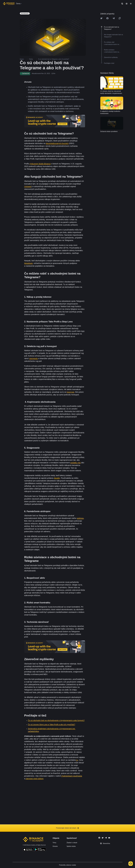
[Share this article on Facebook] (107, 18)
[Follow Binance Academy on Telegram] (106, 838)
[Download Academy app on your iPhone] (28, 850)
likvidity (57, 478)
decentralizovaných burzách (57, 143)
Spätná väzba (71, 846)
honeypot (70, 392)
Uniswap (28, 186)
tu (77, 760)
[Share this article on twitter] (101, 18)
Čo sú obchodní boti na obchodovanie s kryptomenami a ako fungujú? (56, 720)
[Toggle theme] (131, 4)
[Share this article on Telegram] (114, 18)
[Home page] (9, 4)
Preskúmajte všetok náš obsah (68, 828)
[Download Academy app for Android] (40, 850)
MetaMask (28, 263)
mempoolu (33, 358)
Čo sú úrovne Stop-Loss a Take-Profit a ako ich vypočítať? (52, 725)
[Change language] (127, 4)
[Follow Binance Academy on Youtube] (109, 838)
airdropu (80, 518)
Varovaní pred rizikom (34, 779)
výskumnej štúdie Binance (40, 164)
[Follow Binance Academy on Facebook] (99, 838)
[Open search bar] (122, 4)
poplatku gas (75, 463)
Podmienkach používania (72, 776)
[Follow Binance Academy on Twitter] (103, 838)
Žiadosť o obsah (72, 843)
